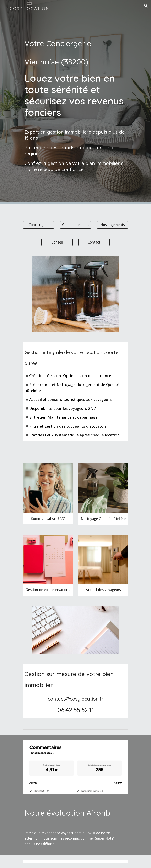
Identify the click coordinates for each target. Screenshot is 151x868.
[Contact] (94, 242)
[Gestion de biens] (75, 225)
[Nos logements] (112, 225)
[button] (5, 6)
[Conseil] (57, 242)
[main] (75, 102)
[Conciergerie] (39, 225)
